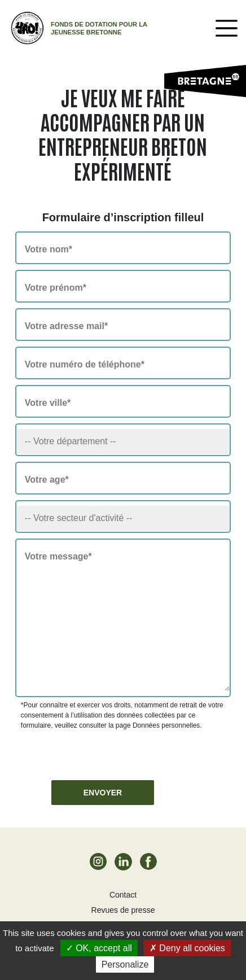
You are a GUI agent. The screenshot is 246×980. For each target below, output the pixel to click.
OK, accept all (99, 948)
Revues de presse (123, 910)
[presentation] (107, 753)
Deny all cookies (187, 948)
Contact (123, 895)
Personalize (125, 964)
